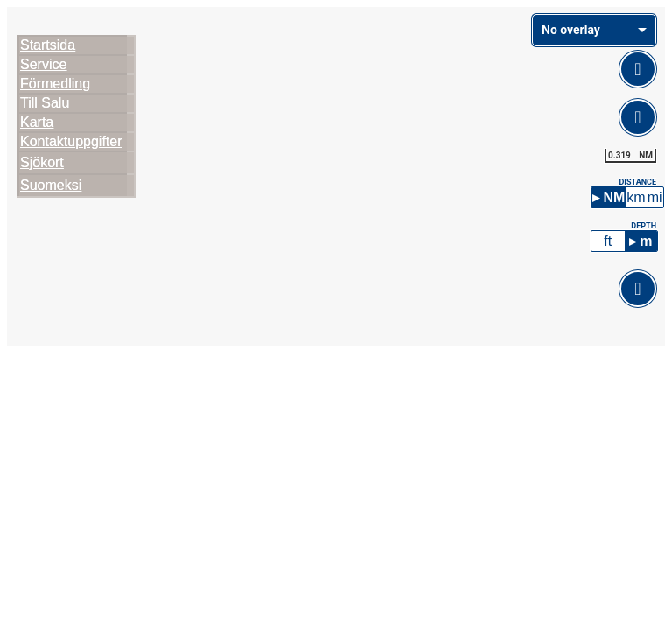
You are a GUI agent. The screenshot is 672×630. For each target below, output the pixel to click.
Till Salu (45, 103)
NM (614, 194)
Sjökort (42, 162)
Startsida (48, 45)
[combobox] (594, 30)
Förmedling (55, 84)
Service (43, 64)
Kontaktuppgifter (71, 141)
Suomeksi (51, 185)
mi (655, 194)
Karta (37, 122)
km (636, 194)
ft (608, 238)
